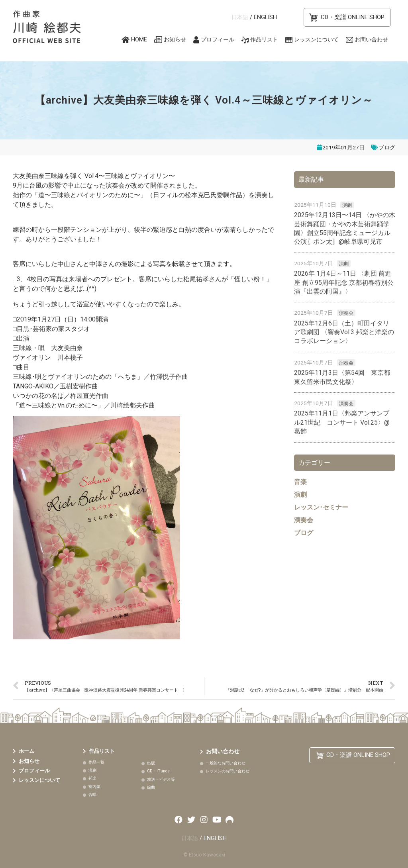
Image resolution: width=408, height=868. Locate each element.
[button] (347, 17)
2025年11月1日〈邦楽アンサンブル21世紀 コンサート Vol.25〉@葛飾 (342, 422)
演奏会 (346, 313)
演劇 (347, 205)
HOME (139, 40)
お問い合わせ (371, 40)
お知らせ (175, 40)
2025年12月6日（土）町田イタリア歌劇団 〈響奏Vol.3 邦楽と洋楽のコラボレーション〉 (344, 332)
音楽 (300, 482)
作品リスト (264, 40)
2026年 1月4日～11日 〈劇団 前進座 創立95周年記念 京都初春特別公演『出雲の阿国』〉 (344, 282)
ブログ (387, 147)
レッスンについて (316, 40)
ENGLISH (265, 17)
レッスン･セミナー (321, 507)
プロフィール (218, 40)
